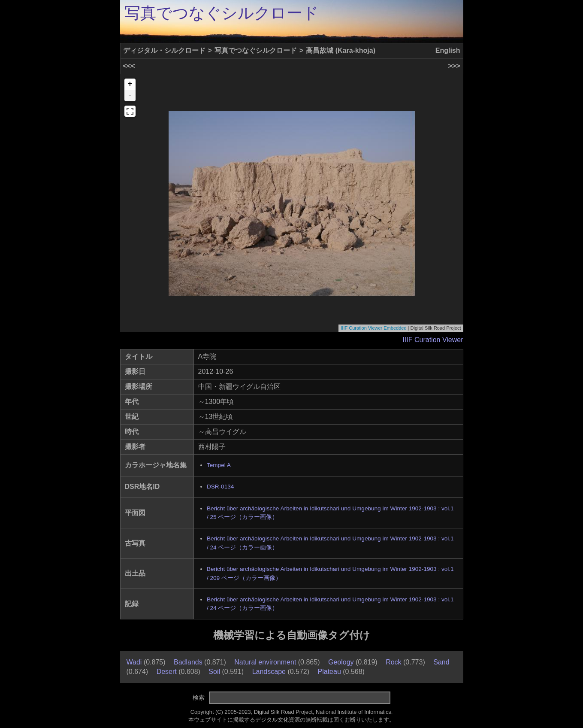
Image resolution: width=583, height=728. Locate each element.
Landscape (269, 672)
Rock (393, 662)
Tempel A (219, 465)
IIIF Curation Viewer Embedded (373, 328)
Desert (167, 672)
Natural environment (265, 662)
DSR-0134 (220, 487)
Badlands (188, 662)
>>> (454, 66)
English (448, 50)
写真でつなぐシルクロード (222, 13)
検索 (199, 698)
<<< (129, 66)
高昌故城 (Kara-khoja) (341, 50)
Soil (214, 672)
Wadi (134, 662)
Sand (441, 662)
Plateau (329, 672)
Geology (341, 662)
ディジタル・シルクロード (164, 50)
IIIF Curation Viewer (433, 340)
